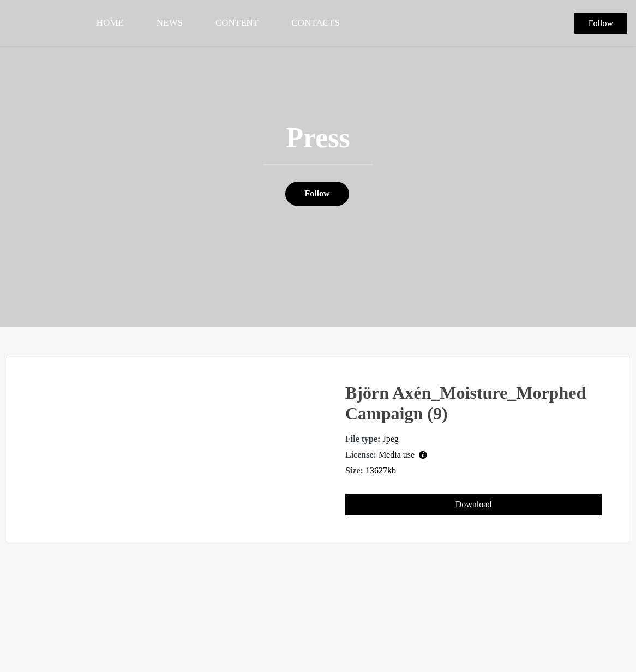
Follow (601, 23)
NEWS (170, 23)
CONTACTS (315, 23)
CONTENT (237, 23)
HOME (110, 23)
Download (474, 504)
